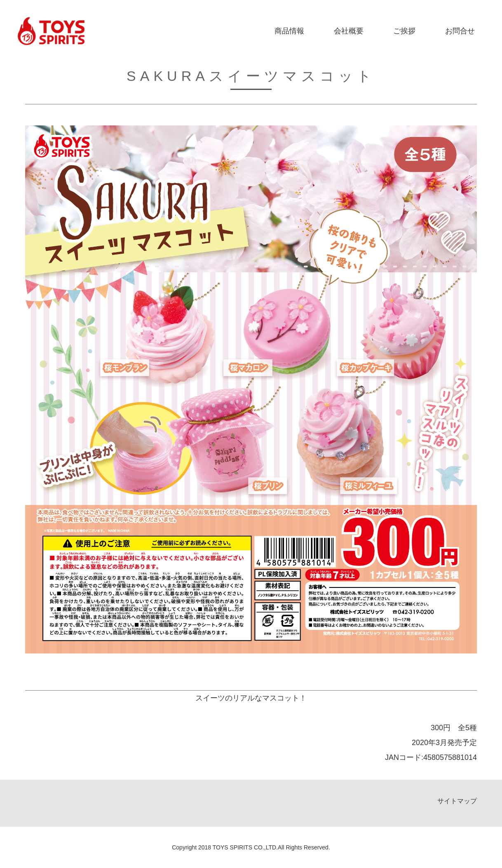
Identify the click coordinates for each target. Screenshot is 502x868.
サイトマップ (457, 801)
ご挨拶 (404, 31)
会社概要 (349, 31)
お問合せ (460, 31)
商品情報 (289, 31)
